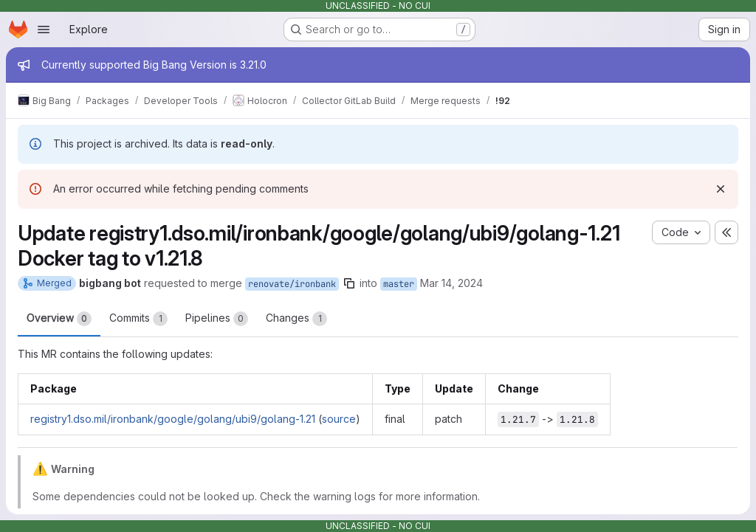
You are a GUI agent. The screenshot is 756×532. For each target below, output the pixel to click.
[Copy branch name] (349, 283)
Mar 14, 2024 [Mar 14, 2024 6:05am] (451, 283)
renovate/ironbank (292, 284)
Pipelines (217, 319)
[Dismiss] (721, 189)
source (339, 419)
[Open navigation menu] (44, 30)
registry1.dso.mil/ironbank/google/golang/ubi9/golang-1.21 (173, 419)
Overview (59, 319)
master (399, 284)
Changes (296, 319)
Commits (138, 319)
